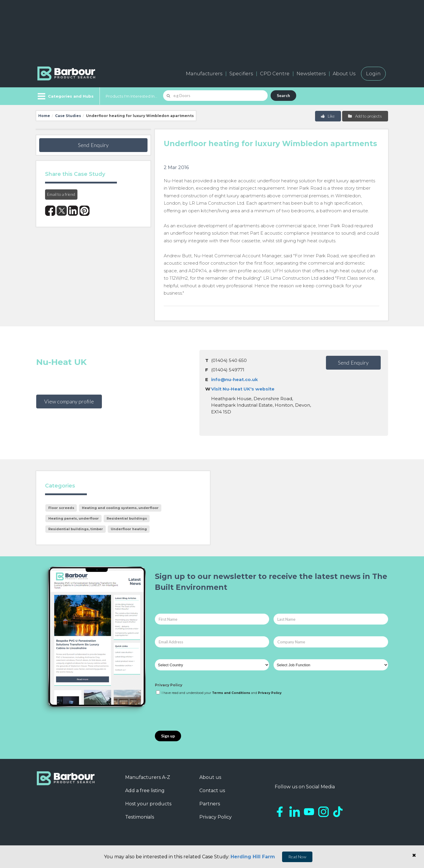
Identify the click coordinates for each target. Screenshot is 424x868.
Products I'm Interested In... (131, 96)
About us (210, 777)
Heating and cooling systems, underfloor (120, 508)
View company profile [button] (69, 401)
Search (283, 95)
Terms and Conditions (231, 693)
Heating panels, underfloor (74, 518)
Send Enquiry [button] (93, 145)
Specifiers (241, 74)
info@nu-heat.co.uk (235, 379)
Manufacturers (204, 74)
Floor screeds (61, 508)
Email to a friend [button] (61, 194)
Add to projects (365, 116)
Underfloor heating (129, 529)
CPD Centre (275, 74)
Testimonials (140, 817)
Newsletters (311, 74)
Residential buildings (127, 518)
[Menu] (65, 96)
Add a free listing (145, 791)
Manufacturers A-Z (148, 777)
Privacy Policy (169, 685)
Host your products (148, 804)
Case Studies (68, 116)
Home (44, 116)
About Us (344, 74)
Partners (210, 804)
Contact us (212, 791)
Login (373, 74)
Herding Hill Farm (253, 857)
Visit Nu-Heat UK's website (243, 389)
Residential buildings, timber (76, 529)
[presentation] (200, 713)
